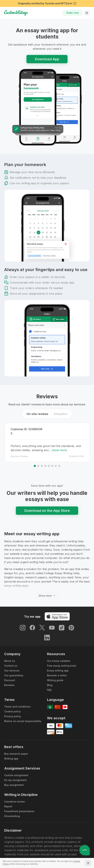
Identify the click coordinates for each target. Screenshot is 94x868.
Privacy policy (13, 708)
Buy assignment (14, 777)
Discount (10, 672)
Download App (47, 59)
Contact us (11, 658)
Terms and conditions (17, 699)
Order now (73, 13)
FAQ (49, 682)
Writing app (11, 751)
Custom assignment (16, 767)
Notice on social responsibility (23, 713)
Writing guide (55, 672)
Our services (12, 663)
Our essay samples (59, 653)
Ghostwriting (12, 808)
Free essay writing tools (62, 658)
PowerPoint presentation (19, 803)
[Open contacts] (85, 850)
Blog (50, 677)
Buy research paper (16, 746)
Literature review (15, 794)
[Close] (88, 863)
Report (8, 799)
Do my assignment (15, 772)
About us (10, 653)
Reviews (9, 677)
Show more (47, 588)
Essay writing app (58, 663)
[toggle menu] (87, 13)
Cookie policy (12, 704)
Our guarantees (14, 668)
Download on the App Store (47, 503)
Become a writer (57, 668)
